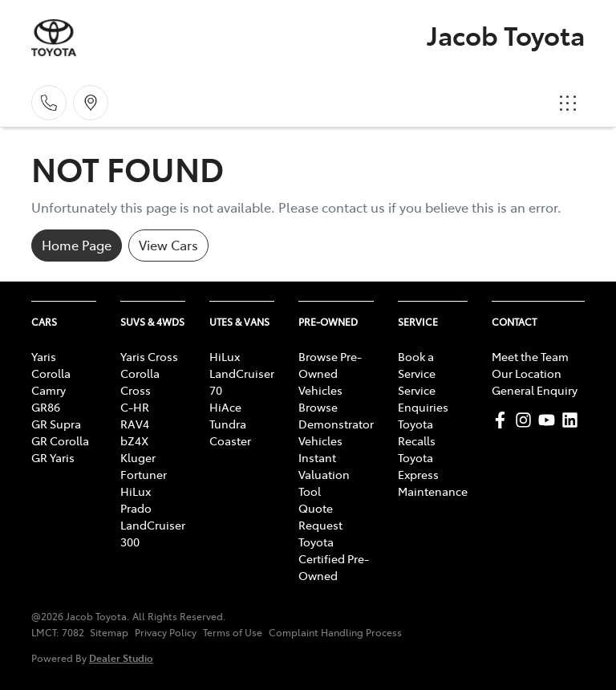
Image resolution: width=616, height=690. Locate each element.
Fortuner (144, 474)
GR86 (46, 407)
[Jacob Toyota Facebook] (503, 420)
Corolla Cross (140, 382)
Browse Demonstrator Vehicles (336, 424)
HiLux (136, 491)
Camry (49, 390)
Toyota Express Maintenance (433, 474)
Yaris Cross (149, 356)
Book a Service (417, 365)
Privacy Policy (166, 632)
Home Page (77, 245)
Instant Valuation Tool (324, 474)
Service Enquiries (423, 398)
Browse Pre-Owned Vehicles (330, 373)
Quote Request (320, 516)
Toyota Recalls (417, 432)
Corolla (51, 373)
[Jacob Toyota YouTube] (550, 420)
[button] (568, 103)
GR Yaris (53, 457)
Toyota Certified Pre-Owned (334, 558)
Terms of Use (233, 632)
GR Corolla (60, 440)
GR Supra (56, 424)
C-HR (135, 407)
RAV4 (135, 424)
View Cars (168, 245)
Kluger (138, 457)
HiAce (225, 407)
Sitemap (109, 632)
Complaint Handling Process (335, 632)
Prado (136, 508)
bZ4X (134, 440)
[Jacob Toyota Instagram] (527, 420)
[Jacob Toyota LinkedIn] (573, 420)
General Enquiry (535, 390)
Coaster (230, 440)
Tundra (228, 424)
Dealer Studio (121, 658)
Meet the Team (530, 356)
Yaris (44, 356)
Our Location (527, 373)
